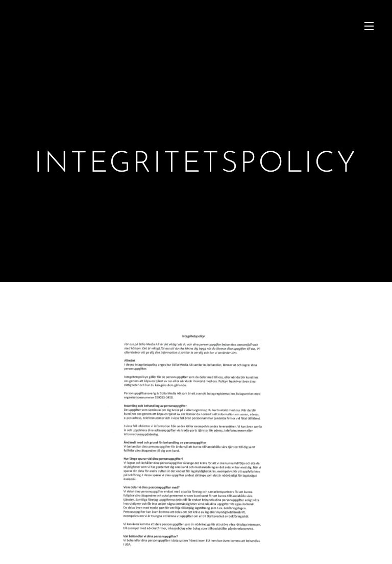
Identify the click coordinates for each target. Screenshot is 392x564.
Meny (369, 26)
